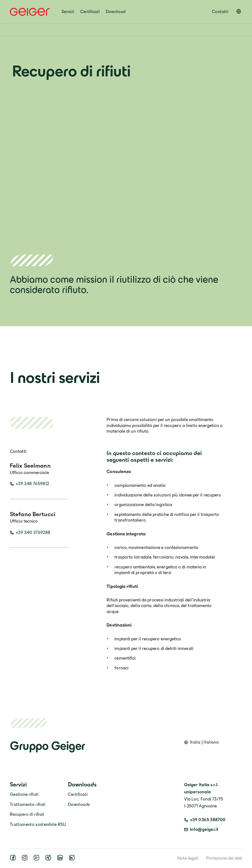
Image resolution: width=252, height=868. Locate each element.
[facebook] (14, 859)
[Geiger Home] (30, 12)
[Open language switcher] (239, 11)
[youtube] (37, 859)
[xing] (49, 859)
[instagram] (26, 859)
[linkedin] (61, 859)
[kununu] (73, 859)
